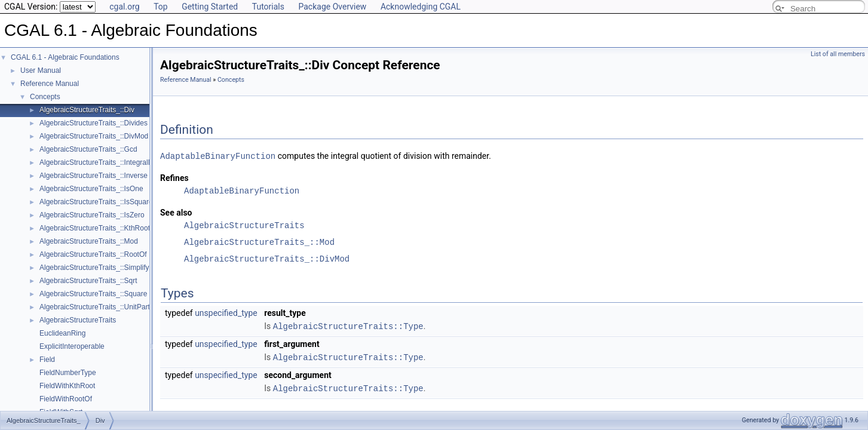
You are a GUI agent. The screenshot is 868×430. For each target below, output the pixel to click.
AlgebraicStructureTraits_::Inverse (93, 176)
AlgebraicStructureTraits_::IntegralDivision (106, 162)
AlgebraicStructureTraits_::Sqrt (88, 281)
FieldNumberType (68, 373)
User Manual (41, 70)
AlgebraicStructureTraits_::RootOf (93, 254)
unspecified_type (226, 312)
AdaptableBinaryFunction (218, 156)
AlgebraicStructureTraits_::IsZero (92, 215)
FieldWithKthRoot (67, 386)
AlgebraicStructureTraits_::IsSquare (96, 202)
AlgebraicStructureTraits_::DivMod (94, 136)
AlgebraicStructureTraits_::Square (93, 294)
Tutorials (268, 7)
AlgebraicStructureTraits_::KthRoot (95, 228)
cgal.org (124, 7)
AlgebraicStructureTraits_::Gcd (88, 149)
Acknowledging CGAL (421, 7)
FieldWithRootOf (66, 399)
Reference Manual (50, 84)
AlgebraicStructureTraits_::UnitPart (95, 307)
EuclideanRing (62, 333)
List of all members (838, 54)
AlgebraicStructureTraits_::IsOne (91, 189)
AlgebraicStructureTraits (78, 320)
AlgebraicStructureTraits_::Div (87, 110)
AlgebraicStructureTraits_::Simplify (94, 268)
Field (47, 360)
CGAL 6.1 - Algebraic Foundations (65, 57)
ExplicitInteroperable (72, 346)
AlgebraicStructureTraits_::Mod (89, 241)
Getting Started (210, 7)
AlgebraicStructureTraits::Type (348, 325)
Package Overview (332, 7)
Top (161, 7)
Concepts (45, 97)
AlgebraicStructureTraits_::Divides (93, 123)
